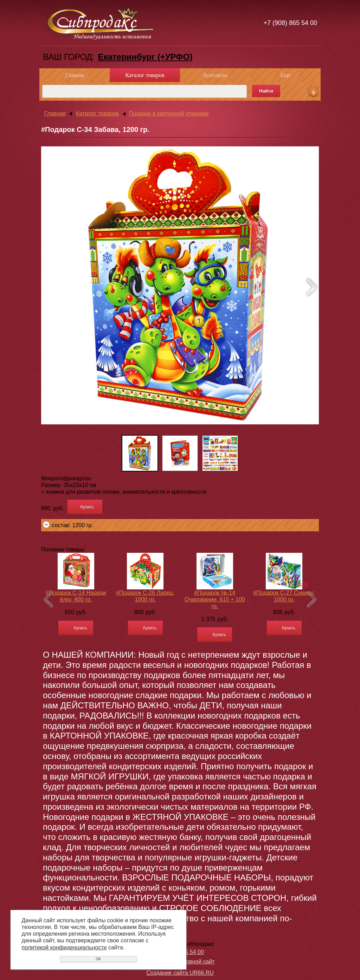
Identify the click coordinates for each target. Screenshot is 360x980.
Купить (87, 507)
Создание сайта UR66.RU (180, 973)
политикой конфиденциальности (64, 947)
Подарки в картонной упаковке (169, 113)
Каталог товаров (145, 75)
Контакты (215, 75)
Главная (75, 75)
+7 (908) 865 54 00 (290, 23)
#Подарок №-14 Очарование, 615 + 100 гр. (215, 599)
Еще (285, 75)
